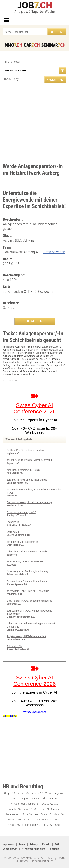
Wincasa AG (14, 825)
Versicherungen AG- (55, 793)
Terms (22, 844)
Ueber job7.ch (10, 849)
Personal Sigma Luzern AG (26, 798)
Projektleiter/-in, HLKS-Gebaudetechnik (26, 636)
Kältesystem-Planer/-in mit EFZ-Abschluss (28, 591)
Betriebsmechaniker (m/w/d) (21, 512)
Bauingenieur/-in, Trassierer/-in (22, 542)
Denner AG (46, 814)
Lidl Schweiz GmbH (52, 825)
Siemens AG (37, 793)
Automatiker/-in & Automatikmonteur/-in (27, 581)
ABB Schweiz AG (20, 793)
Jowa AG (28, 809)
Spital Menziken (31, 814)
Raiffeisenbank (13, 814)
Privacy (34, 844)
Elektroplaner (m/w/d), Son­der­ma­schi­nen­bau (29, 601)
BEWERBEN (35, 321)
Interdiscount (41, 820)
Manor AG (59, 814)
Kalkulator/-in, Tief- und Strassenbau (25, 561)
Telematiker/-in (14, 646)
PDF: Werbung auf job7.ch (41, 861)
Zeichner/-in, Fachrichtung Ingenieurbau (27, 480)
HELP (6, 185)
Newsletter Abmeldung (34, 849)
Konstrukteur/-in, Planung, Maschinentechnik (29, 460)
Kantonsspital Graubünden (24, 804)
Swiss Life (39, 809)
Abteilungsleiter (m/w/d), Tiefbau (23, 470)
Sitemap (54, 849)
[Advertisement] (34, 123)
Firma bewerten (54, 252)
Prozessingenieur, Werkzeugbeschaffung (27, 571)
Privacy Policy (11, 79)
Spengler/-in (13, 522)
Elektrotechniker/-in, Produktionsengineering (29, 502)
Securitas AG (14, 809)
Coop (7, 793)
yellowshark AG (49, 798)
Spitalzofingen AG (31, 825)
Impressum (8, 844)
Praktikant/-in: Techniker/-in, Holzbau (25, 450)
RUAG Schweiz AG (49, 804)
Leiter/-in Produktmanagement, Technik (27, 552)
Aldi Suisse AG (54, 809)
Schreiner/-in (13, 532)
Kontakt (46, 844)
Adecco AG (56, 820)
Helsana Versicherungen (20, 820)
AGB (57, 844)
